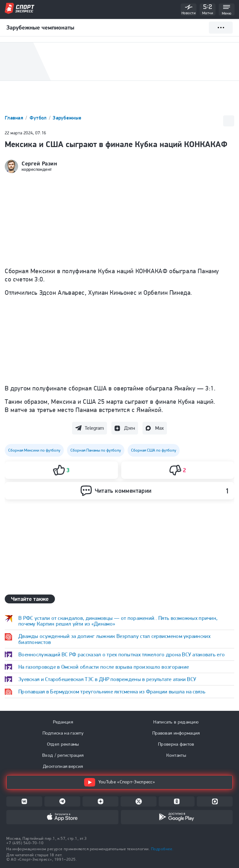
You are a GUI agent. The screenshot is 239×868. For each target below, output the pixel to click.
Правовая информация (176, 733)
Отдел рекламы (63, 744)
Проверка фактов (176, 744)
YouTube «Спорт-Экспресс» (119, 782)
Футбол (39, 118)
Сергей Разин (39, 164)
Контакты (176, 755)
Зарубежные (67, 118)
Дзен (129, 428)
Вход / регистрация (63, 755)
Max (159, 428)
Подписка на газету (63, 733)
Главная (15, 118)
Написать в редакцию (176, 722)
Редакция (63, 722)
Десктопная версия (63, 766)
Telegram (94, 428)
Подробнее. (162, 849)
